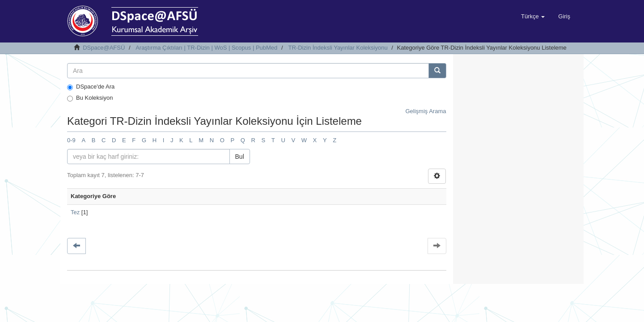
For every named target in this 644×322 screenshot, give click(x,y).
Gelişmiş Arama (426, 111)
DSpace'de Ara (91, 87)
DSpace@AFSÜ (104, 48)
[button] (533, 17)
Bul (240, 157)
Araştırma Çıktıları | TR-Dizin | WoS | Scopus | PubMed (206, 48)
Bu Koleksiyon (90, 98)
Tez (75, 212)
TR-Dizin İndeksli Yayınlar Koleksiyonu (338, 48)
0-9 (71, 140)
